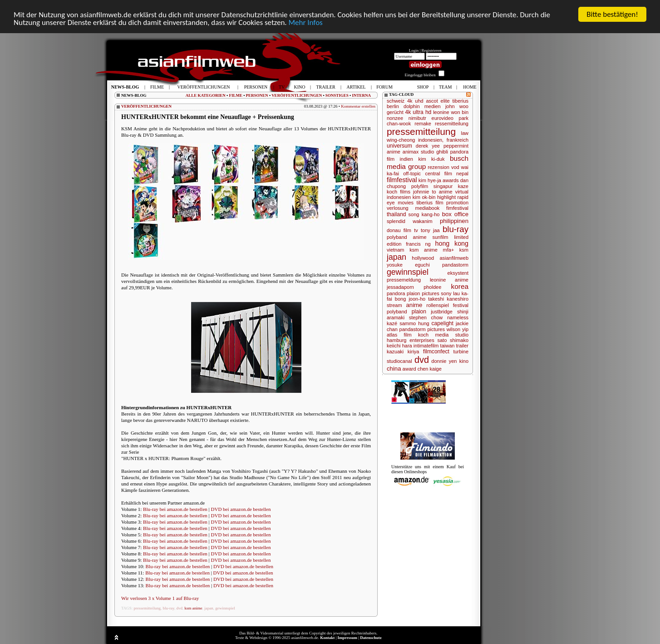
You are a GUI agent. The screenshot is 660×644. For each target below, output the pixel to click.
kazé (392, 323)
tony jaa (430, 230)
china (394, 369)
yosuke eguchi (408, 265)
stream (394, 305)
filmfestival (402, 180)
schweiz (396, 101)
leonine (441, 112)
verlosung (398, 208)
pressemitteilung (148, 608)
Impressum (347, 638)
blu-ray (169, 608)
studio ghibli (434, 152)
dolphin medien (422, 106)
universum (399, 146)
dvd (179, 608)
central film (438, 173)
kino (464, 361)
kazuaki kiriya (403, 352)
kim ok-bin (424, 197)
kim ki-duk (431, 159)
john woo (457, 106)
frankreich (458, 140)
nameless (458, 317)
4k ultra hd (418, 112)
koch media (433, 335)
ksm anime (193, 608)
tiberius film (430, 203)
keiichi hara (399, 346)
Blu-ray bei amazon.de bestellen (175, 509)
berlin (393, 106)
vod (455, 167)
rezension (438, 167)
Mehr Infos (305, 22)
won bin (460, 112)
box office (455, 214)
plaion (419, 312)
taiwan (448, 346)
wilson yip (458, 329)
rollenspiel (438, 305)
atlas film (399, 335)
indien (406, 159)
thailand (396, 214)
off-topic (412, 173)
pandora (396, 293)
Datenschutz (371, 638)
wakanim (422, 221)
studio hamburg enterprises (428, 337)
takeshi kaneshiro (448, 299)
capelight (443, 323)
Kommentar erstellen (358, 106)
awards (451, 180)
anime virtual (454, 192)
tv (416, 230)
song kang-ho (424, 214)
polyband (397, 312)
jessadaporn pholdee (414, 287)
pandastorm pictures (422, 329)
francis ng (418, 244)
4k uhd (415, 101)
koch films (399, 192)
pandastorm (455, 265)
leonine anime (449, 280)
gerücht (395, 112)
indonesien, (431, 140)
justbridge (442, 312)
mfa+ (448, 250)
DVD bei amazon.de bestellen (241, 509)
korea (460, 286)
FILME (236, 95)
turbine (461, 352)
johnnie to (425, 192)
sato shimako (453, 340)
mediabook (427, 208)
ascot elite (438, 101)
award (409, 369)
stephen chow (426, 317)
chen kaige (430, 369)
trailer (463, 346)
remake (423, 124)
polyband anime (407, 237)
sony (446, 293)
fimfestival (457, 208)
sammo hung (414, 323)
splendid (396, 221)
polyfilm (420, 186)
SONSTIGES (337, 95)
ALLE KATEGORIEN (206, 95)
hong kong (452, 243)
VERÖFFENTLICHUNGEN (297, 95)
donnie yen (444, 361)
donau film (399, 230)
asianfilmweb (454, 258)
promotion (457, 203)
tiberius (461, 101)
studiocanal (399, 361)
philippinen (454, 221)
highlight (446, 197)
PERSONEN (257, 95)
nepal (462, 173)
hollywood (423, 258)
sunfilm (440, 237)
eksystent (458, 273)
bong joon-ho (410, 299)
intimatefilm (426, 346)
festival (461, 305)
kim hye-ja (430, 180)
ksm (464, 250)
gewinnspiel (225, 608)
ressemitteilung (452, 124)
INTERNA (361, 95)
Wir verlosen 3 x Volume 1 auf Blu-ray (160, 598)
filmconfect (436, 352)
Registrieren (432, 50)
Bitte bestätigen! (612, 14)
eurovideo (443, 118)
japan (209, 608)
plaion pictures (423, 293)
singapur (443, 186)
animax (411, 152)
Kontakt (327, 638)
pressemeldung (404, 280)
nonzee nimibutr (406, 118)
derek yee (428, 146)
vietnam (396, 250)
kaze (463, 186)
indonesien (399, 197)
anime (414, 305)
